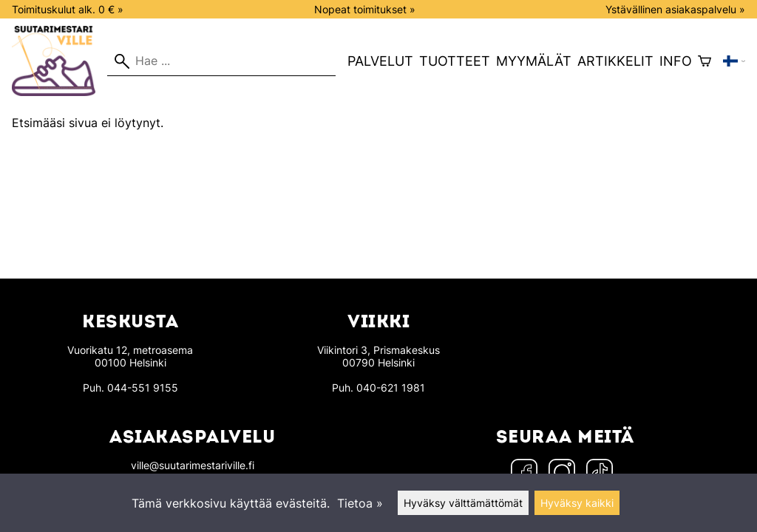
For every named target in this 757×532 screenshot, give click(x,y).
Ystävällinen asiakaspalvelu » (675, 9)
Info (676, 61)
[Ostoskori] (705, 61)
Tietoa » (360, 503)
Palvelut (380, 61)
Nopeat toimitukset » (365, 9)
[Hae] (221, 61)
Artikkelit (615, 61)
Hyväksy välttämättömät (463, 503)
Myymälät (534, 61)
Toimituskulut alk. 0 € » (68, 9)
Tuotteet (455, 61)
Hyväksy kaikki (577, 503)
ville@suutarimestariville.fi (193, 465)
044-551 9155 (143, 388)
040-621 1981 (391, 388)
